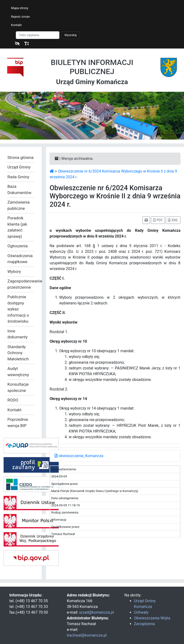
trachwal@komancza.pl (87, 635)
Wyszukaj (71, 35)
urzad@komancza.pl (96, 612)
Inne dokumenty (17, 334)
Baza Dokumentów (19, 189)
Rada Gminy (18, 177)
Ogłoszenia (17, 246)
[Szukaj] (38, 35)
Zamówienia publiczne (19, 205)
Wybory (14, 271)
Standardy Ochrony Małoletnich (18, 353)
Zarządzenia (144, 624)
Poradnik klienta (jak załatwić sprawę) (17, 227)
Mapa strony (20, 8)
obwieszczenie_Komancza (79, 456)
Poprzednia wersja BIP (18, 422)
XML (173, 220)
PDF (158, 220)
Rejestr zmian (20, 17)
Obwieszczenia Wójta (152, 618)
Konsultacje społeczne (18, 387)
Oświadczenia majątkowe (20, 259)
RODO (13, 400)
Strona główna (20, 157)
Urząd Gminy (19, 167)
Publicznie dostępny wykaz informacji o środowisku (18, 309)
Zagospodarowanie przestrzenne (21, 284)
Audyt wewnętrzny (18, 372)
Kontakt (16, 25)
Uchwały (141, 612)
